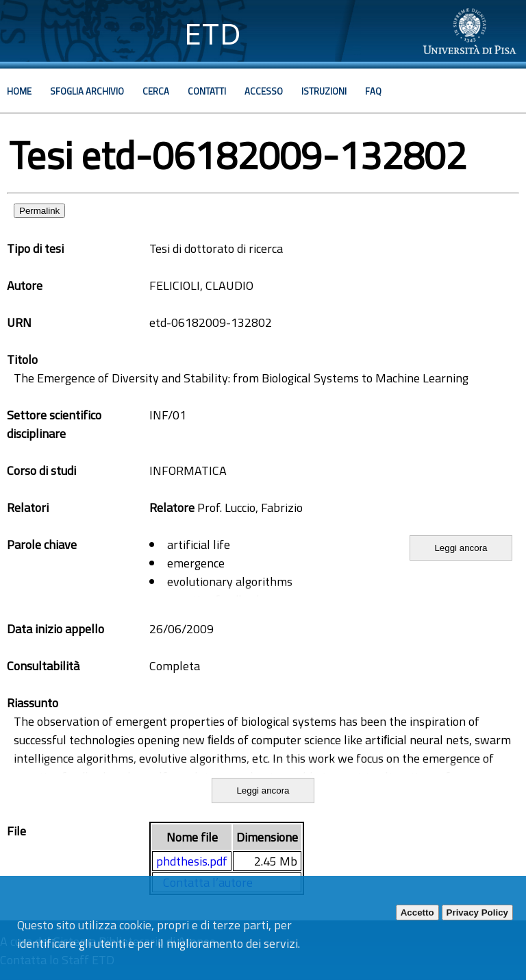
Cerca (156, 91)
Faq (373, 91)
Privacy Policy (477, 912)
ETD (213, 34)
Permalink (39, 211)
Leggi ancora (461, 548)
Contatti (207, 91)
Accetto (417, 912)
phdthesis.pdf (192, 861)
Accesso (264, 91)
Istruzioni (324, 91)
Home (19, 91)
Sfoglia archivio (87, 91)
